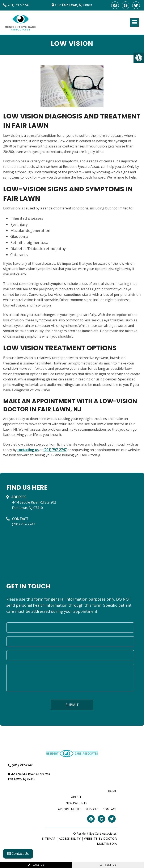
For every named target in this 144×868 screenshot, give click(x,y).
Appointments (70, 809)
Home (112, 791)
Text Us (108, 865)
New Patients (76, 803)
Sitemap (49, 838)
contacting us (28, 450)
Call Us (36, 865)
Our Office (73, 5)
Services (92, 809)
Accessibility (70, 838)
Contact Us (18, 854)
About (76, 797)
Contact (110, 809)
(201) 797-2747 (18, 5)
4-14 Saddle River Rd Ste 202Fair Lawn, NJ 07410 (34, 505)
